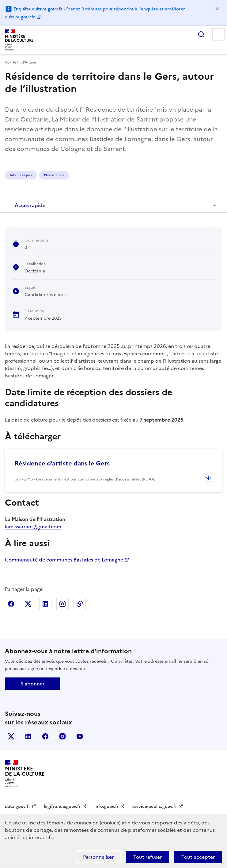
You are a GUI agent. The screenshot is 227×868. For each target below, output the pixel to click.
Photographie (54, 175)
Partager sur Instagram (62, 604)
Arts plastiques (21, 175)
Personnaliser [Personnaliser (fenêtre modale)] (98, 857)
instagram (62, 736)
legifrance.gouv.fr (62, 806)
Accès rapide (30, 205)
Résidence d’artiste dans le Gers (62, 463)
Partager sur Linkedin (45, 604)
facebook (45, 736)
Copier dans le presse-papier (80, 604)
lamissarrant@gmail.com (33, 527)
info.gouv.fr (107, 806)
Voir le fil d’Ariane (21, 62)
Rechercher (201, 34)
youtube (80, 736)
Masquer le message (217, 9)
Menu (218, 34)
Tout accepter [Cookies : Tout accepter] (198, 857)
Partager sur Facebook (11, 604)
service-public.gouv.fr (155, 806)
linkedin (28, 736)
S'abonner (32, 684)
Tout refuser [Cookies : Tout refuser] (148, 857)
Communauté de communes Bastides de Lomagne (64, 560)
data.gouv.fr (18, 806)
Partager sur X (28, 604)
